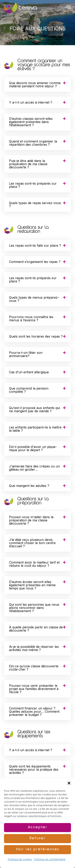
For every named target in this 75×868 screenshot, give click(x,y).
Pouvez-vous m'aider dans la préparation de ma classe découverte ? (31, 520)
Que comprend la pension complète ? (29, 390)
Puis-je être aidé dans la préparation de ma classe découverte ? (28, 164)
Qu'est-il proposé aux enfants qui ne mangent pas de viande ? (34, 409)
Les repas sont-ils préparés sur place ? (33, 185)
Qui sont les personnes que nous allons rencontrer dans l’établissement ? (34, 608)
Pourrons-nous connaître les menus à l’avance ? (31, 319)
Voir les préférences (37, 850)
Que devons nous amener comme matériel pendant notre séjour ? (35, 84)
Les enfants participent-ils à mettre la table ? (35, 429)
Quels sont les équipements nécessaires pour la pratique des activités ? (34, 769)
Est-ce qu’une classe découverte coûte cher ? (34, 668)
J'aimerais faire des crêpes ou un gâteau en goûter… (34, 468)
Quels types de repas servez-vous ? (35, 205)
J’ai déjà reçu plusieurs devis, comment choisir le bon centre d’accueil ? (32, 543)
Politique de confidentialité (50, 859)
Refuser (38, 839)
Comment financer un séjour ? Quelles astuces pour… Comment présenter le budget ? (34, 711)
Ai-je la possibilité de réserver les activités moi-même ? (34, 648)
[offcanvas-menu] (68, 7)
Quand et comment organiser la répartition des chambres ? (33, 143)
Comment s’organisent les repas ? (35, 262)
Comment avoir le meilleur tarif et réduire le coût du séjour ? (34, 564)
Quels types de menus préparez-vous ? (34, 299)
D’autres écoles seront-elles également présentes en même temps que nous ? (32, 585)
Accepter (38, 828)
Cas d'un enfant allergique (29, 372)
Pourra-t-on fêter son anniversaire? (26, 354)
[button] (69, 783)
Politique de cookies (20, 859)
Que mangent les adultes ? (29, 486)
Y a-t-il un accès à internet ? (31, 102)
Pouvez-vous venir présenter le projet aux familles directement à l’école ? (34, 689)
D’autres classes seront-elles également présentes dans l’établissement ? (31, 122)
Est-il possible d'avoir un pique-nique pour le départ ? (33, 448)
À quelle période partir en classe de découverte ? (36, 629)
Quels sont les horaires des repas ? (36, 336)
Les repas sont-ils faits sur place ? (35, 245)
